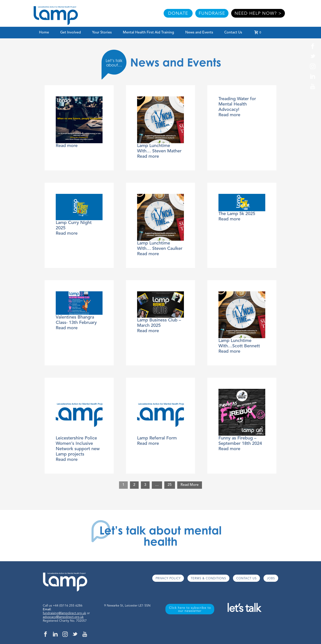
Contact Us (233, 33)
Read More (190, 485)
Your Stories (102, 33)
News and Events (199, 33)
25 (170, 485)
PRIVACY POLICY (168, 579)
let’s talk (244, 609)
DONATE (178, 14)
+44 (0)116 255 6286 (68, 606)
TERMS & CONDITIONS (208, 579)
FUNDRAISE (212, 14)
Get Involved (71, 33)
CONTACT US (246, 579)
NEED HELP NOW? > (258, 14)
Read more (67, 146)
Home (44, 33)
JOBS (271, 579)
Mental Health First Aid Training (148, 33)
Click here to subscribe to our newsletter (190, 609)
